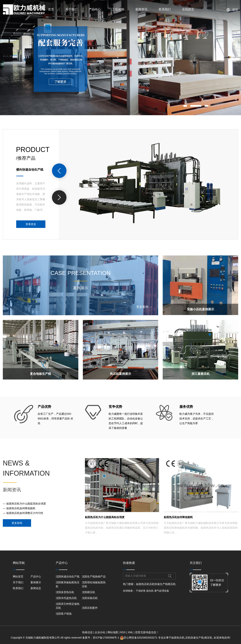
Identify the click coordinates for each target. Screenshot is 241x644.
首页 (51, 9)
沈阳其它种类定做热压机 (68, 606)
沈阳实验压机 (90, 598)
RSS (123, 632)
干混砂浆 (141, 591)
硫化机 (150, 591)
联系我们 (165, 9)
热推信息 (87, 632)
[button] (185, 106)
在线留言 (188, 9)
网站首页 (18, 577)
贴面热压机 (143, 584)
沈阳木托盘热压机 (66, 598)
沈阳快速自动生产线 (68, 577)
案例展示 (36, 582)
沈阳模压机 (88, 592)
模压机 (172, 584)
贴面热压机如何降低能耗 (21, 508)
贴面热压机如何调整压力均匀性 (25, 513)
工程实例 (118, 9)
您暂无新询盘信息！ (147, 632)
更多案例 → (144, 307)
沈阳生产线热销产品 (94, 577)
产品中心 (95, 9)
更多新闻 (17, 523)
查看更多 (31, 224)
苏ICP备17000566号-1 (106, 638)
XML (130, 632)
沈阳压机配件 (90, 608)
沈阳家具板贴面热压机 (68, 584)
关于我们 (71, 9)
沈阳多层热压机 (65, 592)
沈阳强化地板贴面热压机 (94, 584)
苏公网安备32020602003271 (139, 638)
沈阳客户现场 (64, 614)
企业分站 (100, 632)
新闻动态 (36, 588)
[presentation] (59, 171)
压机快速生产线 (159, 584)
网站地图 (113, 632)
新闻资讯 (141, 9)
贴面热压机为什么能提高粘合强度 (26, 504)
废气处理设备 (162, 591)
